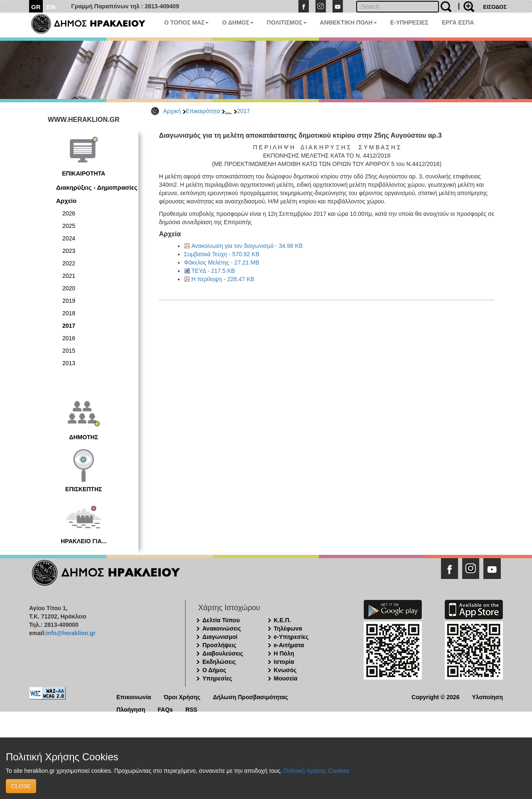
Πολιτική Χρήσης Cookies (316, 771)
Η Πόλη (284, 653)
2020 (69, 288)
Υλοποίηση (487, 696)
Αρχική (172, 111)
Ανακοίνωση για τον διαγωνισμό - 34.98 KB (247, 246)
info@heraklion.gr (70, 633)
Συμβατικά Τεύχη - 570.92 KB (222, 254)
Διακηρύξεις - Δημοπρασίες (97, 187)
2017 (243, 111)
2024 (69, 238)
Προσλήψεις (219, 645)
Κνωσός (285, 670)
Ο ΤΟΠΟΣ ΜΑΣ (186, 22)
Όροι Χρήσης (182, 696)
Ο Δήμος (214, 670)
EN (51, 7)
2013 (69, 363)
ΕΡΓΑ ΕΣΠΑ (458, 22)
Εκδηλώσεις (219, 662)
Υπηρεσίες (217, 678)
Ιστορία (284, 662)
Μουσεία (286, 678)
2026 (69, 213)
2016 (69, 338)
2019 (69, 301)
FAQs (165, 709)
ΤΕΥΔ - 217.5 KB (213, 271)
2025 (69, 226)
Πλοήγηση (131, 709)
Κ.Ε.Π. (282, 620)
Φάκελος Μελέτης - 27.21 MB (222, 262)
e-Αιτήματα (289, 645)
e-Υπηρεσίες (291, 637)
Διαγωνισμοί (220, 637)
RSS (191, 709)
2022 (69, 263)
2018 (69, 313)
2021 (69, 276)
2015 (69, 351)
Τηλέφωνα (288, 628)
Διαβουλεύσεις (223, 653)
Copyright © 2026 (435, 696)
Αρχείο (66, 201)
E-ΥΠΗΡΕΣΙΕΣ (409, 22)
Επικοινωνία (134, 696)
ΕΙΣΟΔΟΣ (495, 7)
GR (36, 7)
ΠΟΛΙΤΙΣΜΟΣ (287, 22)
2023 (69, 251)
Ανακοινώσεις (222, 628)
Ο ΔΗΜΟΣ (238, 22)
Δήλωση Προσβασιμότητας (250, 696)
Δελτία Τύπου (221, 620)
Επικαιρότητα (203, 111)
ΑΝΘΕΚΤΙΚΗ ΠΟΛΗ (349, 22)
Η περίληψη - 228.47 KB (223, 279)
